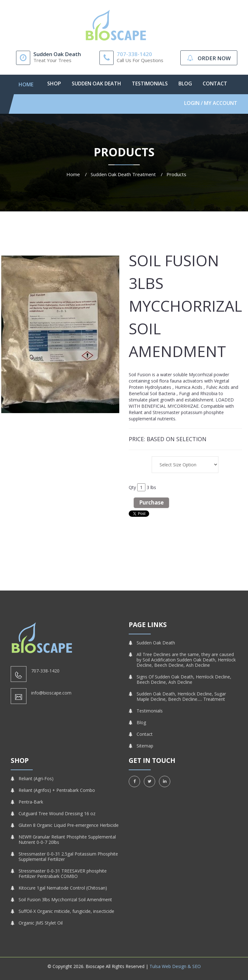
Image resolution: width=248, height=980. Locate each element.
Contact (215, 84)
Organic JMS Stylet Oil (41, 923)
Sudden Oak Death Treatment (123, 174)
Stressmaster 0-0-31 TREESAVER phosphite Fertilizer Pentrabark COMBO (63, 873)
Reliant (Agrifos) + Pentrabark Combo (57, 790)
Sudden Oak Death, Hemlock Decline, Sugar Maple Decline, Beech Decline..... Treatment (181, 696)
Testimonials (150, 84)
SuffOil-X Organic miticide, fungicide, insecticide (66, 911)
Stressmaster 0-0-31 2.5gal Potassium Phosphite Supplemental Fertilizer (68, 856)
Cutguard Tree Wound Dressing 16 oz (57, 813)
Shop (54, 84)
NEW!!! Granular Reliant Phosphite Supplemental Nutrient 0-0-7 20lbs (67, 839)
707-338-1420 (134, 54)
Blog (185, 84)
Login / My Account (211, 103)
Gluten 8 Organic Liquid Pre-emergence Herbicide (69, 825)
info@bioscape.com (51, 693)
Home (26, 84)
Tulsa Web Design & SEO (175, 966)
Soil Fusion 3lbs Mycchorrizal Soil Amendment (65, 899)
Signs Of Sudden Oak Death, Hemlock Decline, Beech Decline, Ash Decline (184, 679)
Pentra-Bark (31, 802)
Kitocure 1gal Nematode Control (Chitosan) (63, 888)
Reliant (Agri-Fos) (36, 778)
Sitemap (145, 746)
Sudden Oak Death (96, 84)
